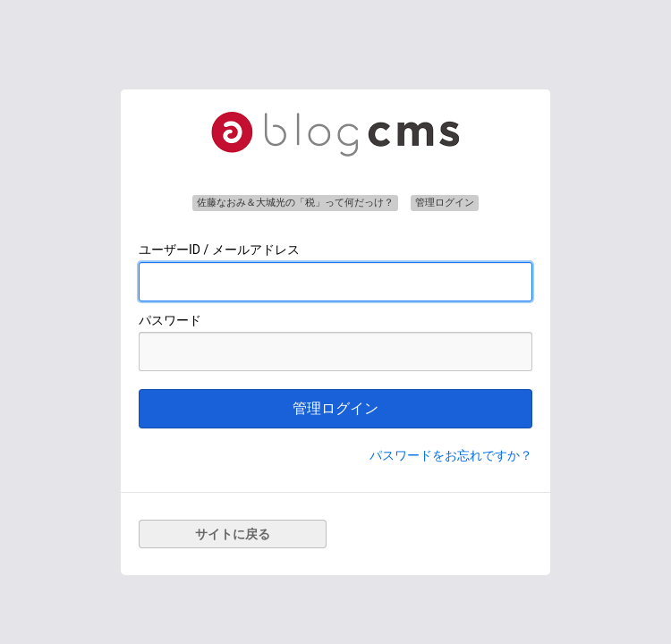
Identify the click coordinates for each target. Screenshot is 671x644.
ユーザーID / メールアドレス (219, 250)
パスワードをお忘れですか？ (451, 455)
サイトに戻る (233, 534)
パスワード (170, 320)
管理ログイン (335, 408)
